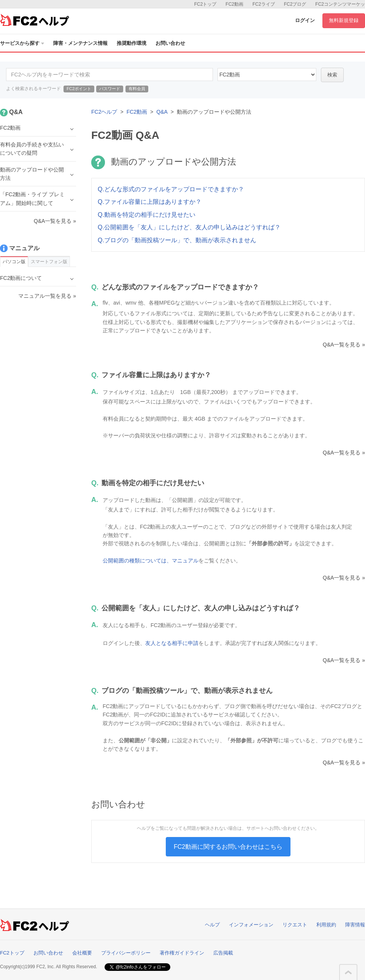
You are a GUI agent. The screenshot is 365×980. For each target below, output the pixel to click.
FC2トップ (206, 4)
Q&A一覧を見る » (344, 345)
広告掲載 (223, 953)
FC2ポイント (79, 89)
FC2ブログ (295, 4)
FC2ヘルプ (104, 112)
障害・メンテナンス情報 (80, 43)
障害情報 (355, 925)
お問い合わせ (170, 43)
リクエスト (295, 925)
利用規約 (326, 925)
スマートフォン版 (49, 262)
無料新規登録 (344, 20)
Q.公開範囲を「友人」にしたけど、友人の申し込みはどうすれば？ (189, 227)
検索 (332, 75)
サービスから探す (22, 43)
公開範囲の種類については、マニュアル (151, 561)
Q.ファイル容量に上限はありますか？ (150, 202)
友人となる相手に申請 (172, 643)
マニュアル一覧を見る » (47, 296)
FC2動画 (234, 4)
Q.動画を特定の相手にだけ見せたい (147, 215)
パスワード (110, 89)
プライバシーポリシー (126, 953)
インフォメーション (251, 925)
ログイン (305, 20)
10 (267, 75)
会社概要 (82, 953)
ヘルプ (212, 925)
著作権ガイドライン (182, 953)
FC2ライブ (264, 4)
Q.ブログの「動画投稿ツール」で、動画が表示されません (177, 240)
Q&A (162, 112)
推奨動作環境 (132, 43)
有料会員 (137, 89)
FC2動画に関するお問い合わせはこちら (228, 847)
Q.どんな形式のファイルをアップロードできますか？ (171, 189)
